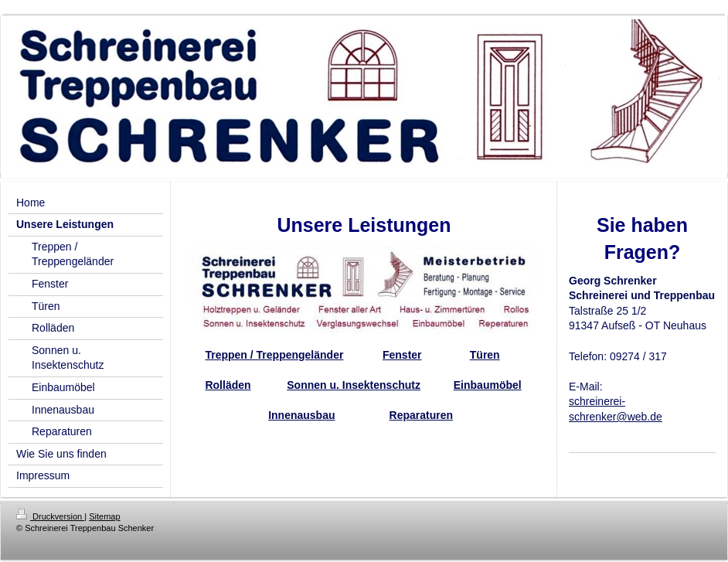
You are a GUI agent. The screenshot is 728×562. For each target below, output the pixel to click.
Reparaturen (421, 415)
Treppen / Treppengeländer (274, 355)
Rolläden (228, 385)
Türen (485, 355)
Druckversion (50, 516)
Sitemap (104, 516)
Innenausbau (301, 415)
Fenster (402, 355)
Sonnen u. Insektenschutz (354, 385)
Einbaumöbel (488, 385)
